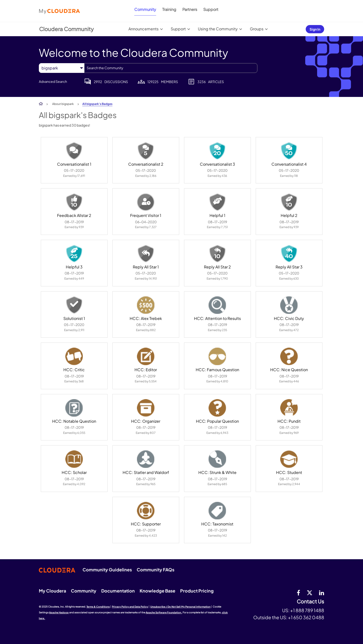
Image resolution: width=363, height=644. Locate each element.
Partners (190, 9)
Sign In (315, 29)
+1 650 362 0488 (306, 617)
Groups (257, 29)
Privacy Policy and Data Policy (130, 607)
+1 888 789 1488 (307, 610)
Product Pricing (197, 591)
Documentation (118, 591)
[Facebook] (298, 592)
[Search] (171, 68)
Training (169, 9)
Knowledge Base (157, 591)
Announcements (144, 29)
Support (211, 9)
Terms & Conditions (98, 607)
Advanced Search (53, 81)
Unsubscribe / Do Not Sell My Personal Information (180, 607)
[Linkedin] (322, 592)
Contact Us (310, 602)
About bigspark (63, 104)
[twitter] (310, 592)
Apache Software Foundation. (164, 612)
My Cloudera (52, 591)
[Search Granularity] (62, 68)
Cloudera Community (66, 29)
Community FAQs (156, 570)
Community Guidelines (107, 570)
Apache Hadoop (59, 612)
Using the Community (218, 29)
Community (145, 9)
